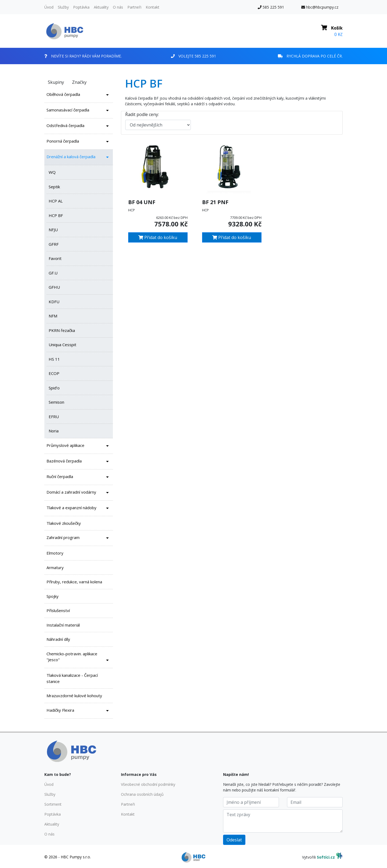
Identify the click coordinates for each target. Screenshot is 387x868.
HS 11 (54, 359)
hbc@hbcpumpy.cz (320, 7)
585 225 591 (271, 7)
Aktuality (101, 7)
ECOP (54, 373)
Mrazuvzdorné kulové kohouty (74, 696)
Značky (79, 82)
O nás (118, 7)
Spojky (53, 596)
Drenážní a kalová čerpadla (79, 157)
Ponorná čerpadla (79, 142)
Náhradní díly (58, 639)
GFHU (54, 287)
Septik (54, 187)
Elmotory (55, 553)
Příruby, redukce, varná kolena (74, 582)
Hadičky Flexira (79, 711)
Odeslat (234, 840)
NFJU (53, 230)
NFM (53, 316)
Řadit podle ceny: (142, 114)
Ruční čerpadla (79, 477)
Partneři (134, 7)
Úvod (49, 7)
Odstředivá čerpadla (79, 126)
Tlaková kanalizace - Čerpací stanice (72, 678)
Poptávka (81, 7)
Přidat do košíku (158, 237)
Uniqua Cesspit (62, 345)
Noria (54, 431)
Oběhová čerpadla (79, 95)
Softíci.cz (326, 857)
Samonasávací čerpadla (79, 111)
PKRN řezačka (62, 330)
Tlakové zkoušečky (64, 523)
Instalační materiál (63, 625)
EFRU (54, 417)
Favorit (55, 258)
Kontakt (153, 7)
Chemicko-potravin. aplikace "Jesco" (79, 658)
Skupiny (56, 82)
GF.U (53, 273)
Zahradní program (79, 538)
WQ (52, 172)
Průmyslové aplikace (79, 446)
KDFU (54, 302)
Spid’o (54, 388)
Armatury (55, 567)
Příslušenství (58, 610)
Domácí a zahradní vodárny (79, 493)
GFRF (54, 244)
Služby (63, 7)
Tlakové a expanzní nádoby (79, 508)
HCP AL (56, 201)
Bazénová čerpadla (79, 462)
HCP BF (56, 215)
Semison (56, 402)
